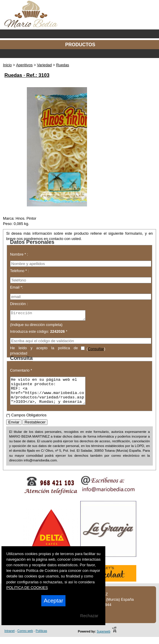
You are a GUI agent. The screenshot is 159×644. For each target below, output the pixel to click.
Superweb (104, 639)
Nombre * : (19, 254)
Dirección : (19, 304)
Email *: (17, 287)
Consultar (96, 351)
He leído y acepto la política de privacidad (44, 352)
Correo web (25, 638)
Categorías (79, 54)
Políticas (41, 638)
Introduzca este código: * (39, 333)
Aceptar (53, 601)
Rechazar (89, 616)
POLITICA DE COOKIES (27, 588)
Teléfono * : (19, 271)
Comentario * (21, 372)
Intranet (10, 638)
